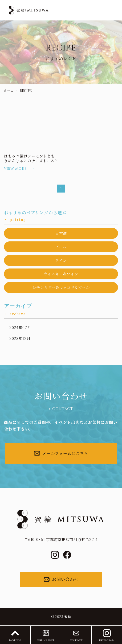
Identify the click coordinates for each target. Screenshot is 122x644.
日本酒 (61, 233)
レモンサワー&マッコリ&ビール (61, 287)
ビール (61, 247)
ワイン (61, 260)
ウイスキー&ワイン (61, 274)
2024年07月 (20, 327)
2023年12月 (20, 338)
